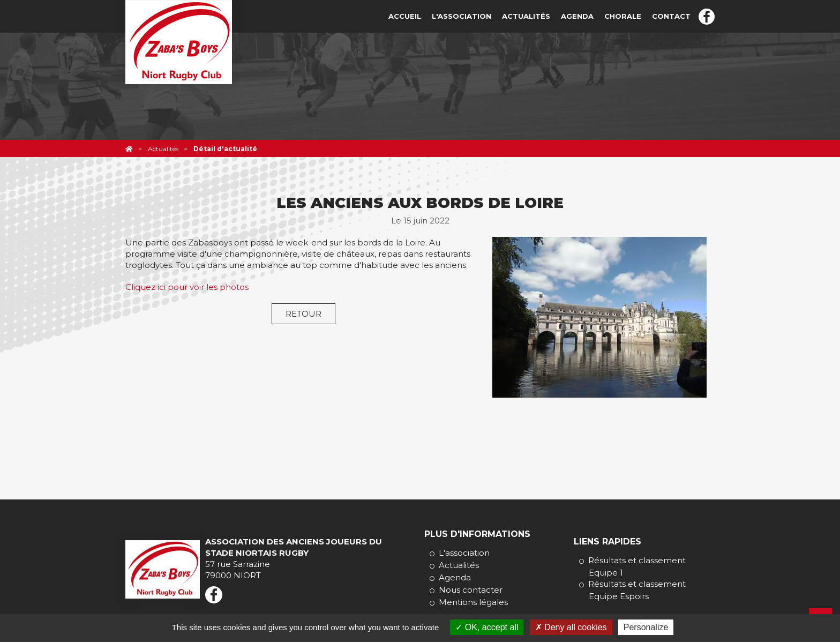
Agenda (577, 16)
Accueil (405, 16)
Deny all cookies (571, 627)
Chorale (623, 16)
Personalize (646, 627)
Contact (671, 16)
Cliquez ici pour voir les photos (187, 287)
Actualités (526, 16)
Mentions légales (473, 602)
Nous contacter (471, 590)
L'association (462, 16)
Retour (303, 314)
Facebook (707, 17)
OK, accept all (487, 627)
